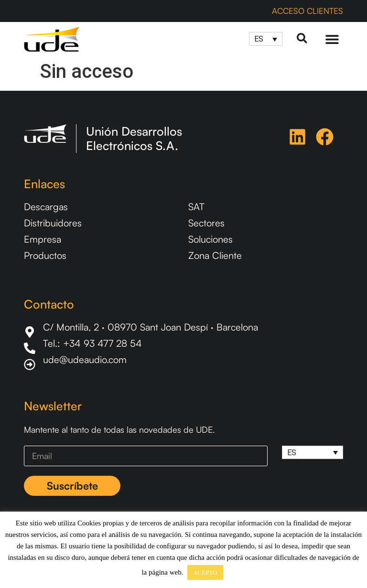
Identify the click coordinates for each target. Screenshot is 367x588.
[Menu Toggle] (332, 39)
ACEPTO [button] (205, 572)
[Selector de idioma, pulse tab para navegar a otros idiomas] (265, 39)
